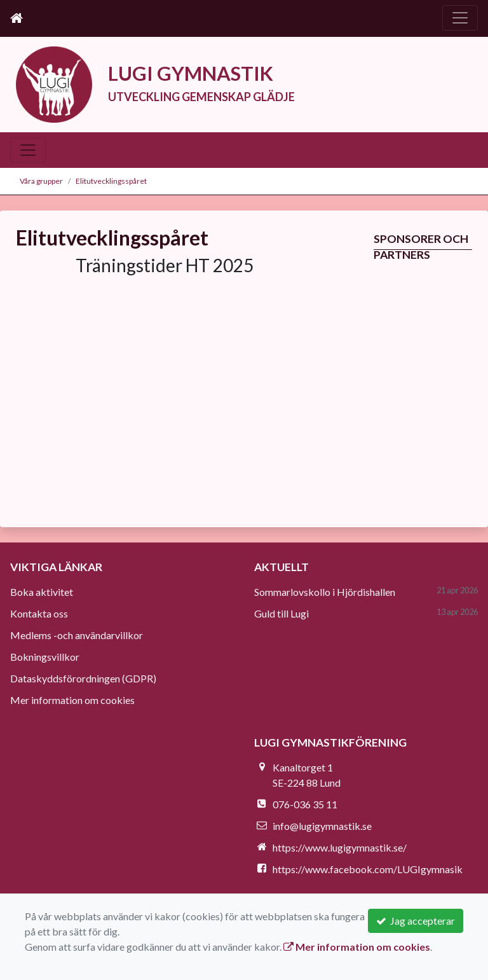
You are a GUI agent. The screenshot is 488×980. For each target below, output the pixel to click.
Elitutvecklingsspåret (111, 181)
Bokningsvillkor (45, 657)
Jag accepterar (416, 921)
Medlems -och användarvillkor (77, 635)
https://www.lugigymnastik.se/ (340, 847)
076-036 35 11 (305, 804)
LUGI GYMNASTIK (191, 73)
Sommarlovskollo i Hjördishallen (325, 592)
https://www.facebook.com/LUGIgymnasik (368, 869)
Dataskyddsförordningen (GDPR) (83, 678)
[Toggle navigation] (460, 18)
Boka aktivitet (42, 592)
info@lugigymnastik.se (322, 826)
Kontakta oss (39, 613)
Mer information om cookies (72, 700)
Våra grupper (41, 181)
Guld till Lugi (281, 613)
